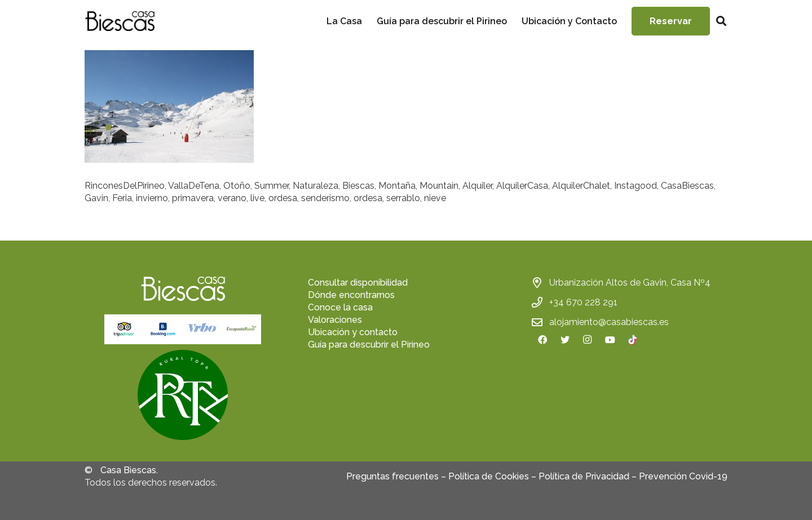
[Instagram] (588, 340)
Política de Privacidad (584, 476)
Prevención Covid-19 (683, 476)
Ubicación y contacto (353, 332)
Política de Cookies (489, 476)
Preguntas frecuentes (392, 476)
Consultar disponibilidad (358, 283)
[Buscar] (721, 21)
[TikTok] (633, 340)
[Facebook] (542, 340)
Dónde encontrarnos (351, 295)
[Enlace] (120, 21)
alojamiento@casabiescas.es (609, 322)
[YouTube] (610, 340)
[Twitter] (565, 340)
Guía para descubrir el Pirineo (369, 345)
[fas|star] (183, 397)
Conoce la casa (340, 307)
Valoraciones (335, 320)
